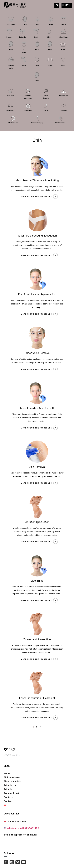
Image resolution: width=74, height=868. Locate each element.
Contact (8, 801)
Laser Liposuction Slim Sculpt (37, 698)
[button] (57, 5)
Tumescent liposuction (37, 639)
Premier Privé (11, 793)
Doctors (8, 797)
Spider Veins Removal (37, 353)
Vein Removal (37, 467)
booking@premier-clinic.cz (20, 835)
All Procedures (12, 777)
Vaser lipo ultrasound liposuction (37, 236)
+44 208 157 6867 (16, 822)
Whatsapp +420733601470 (21, 828)
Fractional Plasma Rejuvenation (37, 294)
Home (7, 773)
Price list (10, 785)
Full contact (11, 841)
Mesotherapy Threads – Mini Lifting (37, 180)
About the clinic (12, 781)
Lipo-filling (37, 581)
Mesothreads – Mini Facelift (37, 408)
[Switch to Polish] (35, 805)
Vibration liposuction (37, 522)
